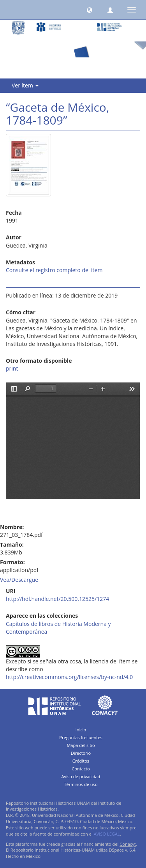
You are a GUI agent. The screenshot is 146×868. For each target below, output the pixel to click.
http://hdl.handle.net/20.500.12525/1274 (57, 599)
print (12, 368)
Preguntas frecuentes (81, 737)
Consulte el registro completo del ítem (54, 270)
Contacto (81, 769)
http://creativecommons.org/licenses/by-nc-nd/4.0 (69, 677)
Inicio (81, 730)
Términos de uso (81, 784)
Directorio (81, 753)
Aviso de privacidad (81, 776)
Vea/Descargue (19, 580)
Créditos (81, 761)
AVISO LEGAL (107, 834)
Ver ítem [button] (25, 85)
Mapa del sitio (81, 745)
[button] (90, 10)
